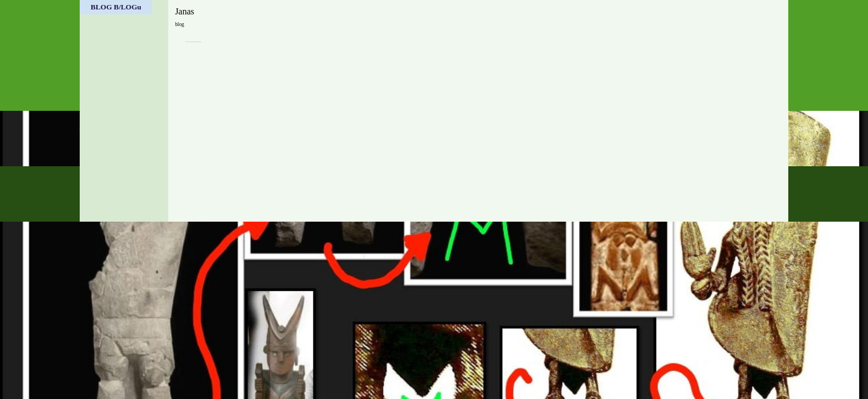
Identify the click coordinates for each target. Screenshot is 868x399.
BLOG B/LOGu (116, 7)
